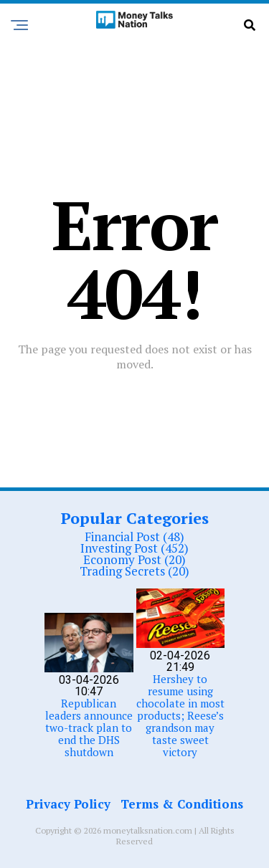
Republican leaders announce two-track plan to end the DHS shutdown (89, 728)
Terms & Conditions (182, 804)
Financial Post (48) (134, 536)
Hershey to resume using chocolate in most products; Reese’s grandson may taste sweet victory (180, 715)
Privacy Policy (68, 804)
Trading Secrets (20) (134, 571)
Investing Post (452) (134, 548)
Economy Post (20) (134, 559)
